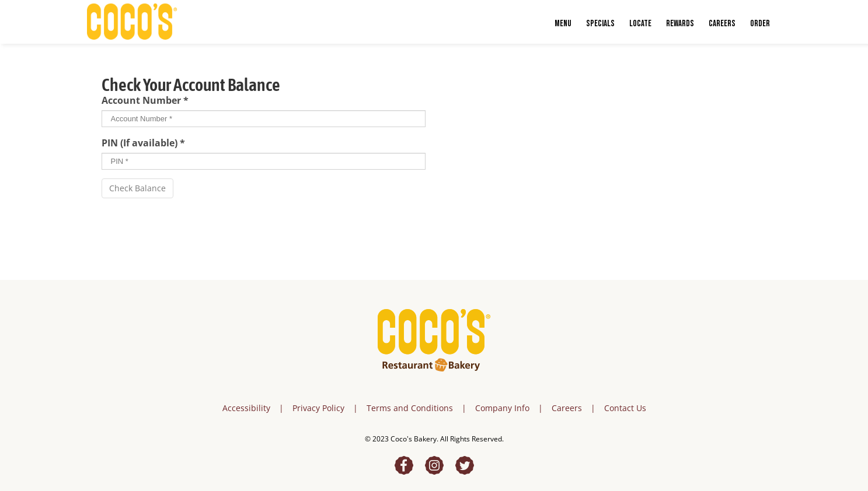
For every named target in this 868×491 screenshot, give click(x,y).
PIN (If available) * (143, 143)
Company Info (502, 408)
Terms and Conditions (410, 408)
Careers (567, 408)
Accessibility (246, 408)
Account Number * (145, 100)
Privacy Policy (318, 408)
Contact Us (625, 408)
